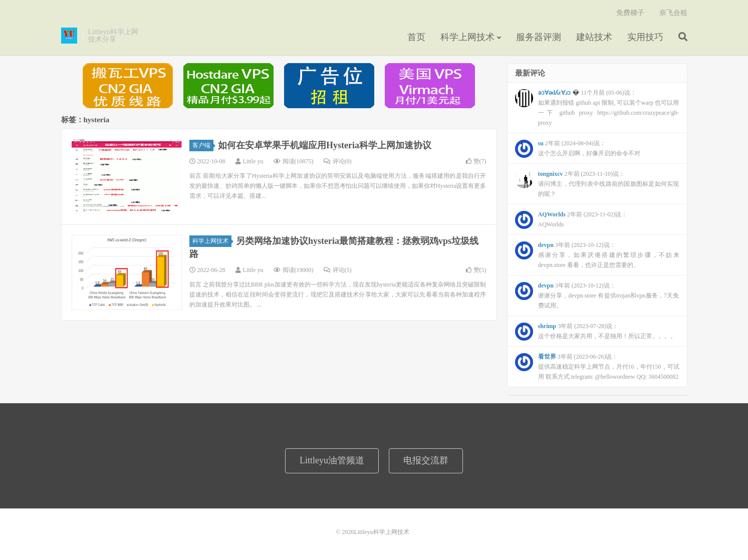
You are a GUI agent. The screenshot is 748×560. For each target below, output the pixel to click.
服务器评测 (539, 37)
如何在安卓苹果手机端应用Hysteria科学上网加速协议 (325, 145)
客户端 (203, 145)
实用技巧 (645, 37)
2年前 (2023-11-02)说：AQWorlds (571, 220)
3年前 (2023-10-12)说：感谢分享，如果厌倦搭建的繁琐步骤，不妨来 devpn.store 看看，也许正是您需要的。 (597, 255)
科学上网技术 (467, 37)
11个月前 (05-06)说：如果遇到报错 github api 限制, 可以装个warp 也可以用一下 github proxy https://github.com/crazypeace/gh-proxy (597, 108)
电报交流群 (426, 460)
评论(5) (338, 270)
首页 (416, 37)
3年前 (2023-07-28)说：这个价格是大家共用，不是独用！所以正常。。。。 (596, 332)
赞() (476, 161)
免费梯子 (630, 13)
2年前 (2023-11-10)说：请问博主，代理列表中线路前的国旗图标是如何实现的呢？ (597, 184)
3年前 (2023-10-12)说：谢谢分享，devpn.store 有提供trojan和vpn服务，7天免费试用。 (597, 296)
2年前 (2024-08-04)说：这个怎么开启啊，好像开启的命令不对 (578, 149)
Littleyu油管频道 (332, 460)
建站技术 (594, 37)
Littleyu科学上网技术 (69, 36)
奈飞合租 (673, 13)
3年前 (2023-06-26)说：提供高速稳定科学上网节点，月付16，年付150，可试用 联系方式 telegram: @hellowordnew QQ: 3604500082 (597, 367)
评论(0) (338, 161)
